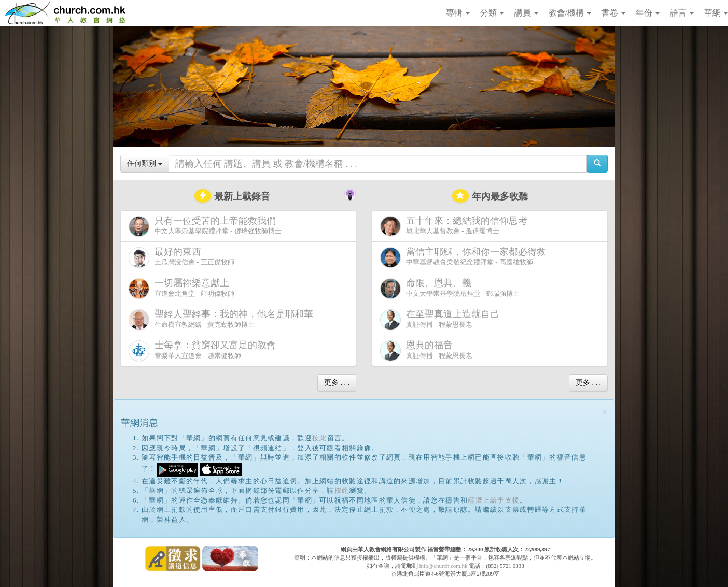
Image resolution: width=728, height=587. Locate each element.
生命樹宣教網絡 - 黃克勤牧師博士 (223, 319)
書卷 (613, 13)
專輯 (458, 13)
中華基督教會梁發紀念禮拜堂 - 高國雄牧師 (465, 257)
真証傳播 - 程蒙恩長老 (442, 319)
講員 (526, 13)
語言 (682, 13)
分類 (492, 13)
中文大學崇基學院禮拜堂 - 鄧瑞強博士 (450, 288)
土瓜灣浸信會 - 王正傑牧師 (181, 257)
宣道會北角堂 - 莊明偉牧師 (181, 288)
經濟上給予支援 (494, 500)
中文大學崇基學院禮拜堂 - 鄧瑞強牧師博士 (205, 226)
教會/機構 (570, 13)
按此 (320, 438)
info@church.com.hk (443, 566)
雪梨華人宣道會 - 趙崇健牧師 (204, 350)
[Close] (605, 412)
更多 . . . (337, 383)
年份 (648, 13)
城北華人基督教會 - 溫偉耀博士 (456, 226)
